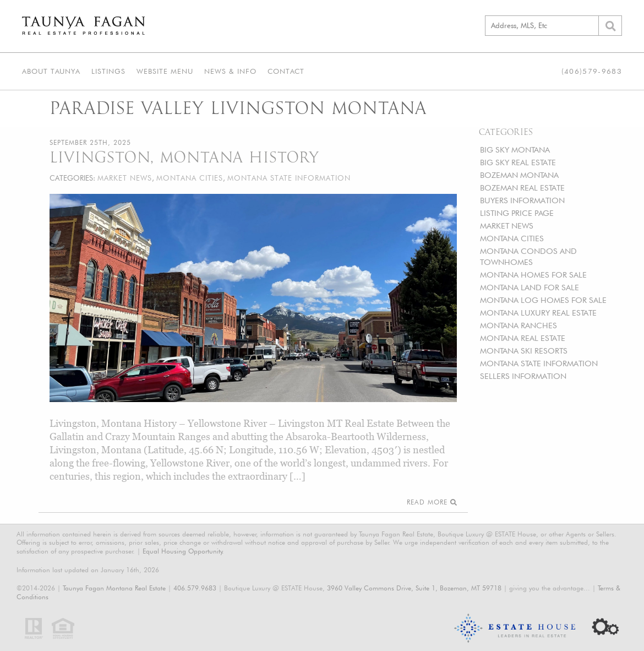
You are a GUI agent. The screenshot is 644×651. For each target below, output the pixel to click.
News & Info (230, 71)
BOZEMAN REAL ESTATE (522, 188)
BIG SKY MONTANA (515, 150)
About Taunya (51, 71)
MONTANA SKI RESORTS (524, 351)
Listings (108, 71)
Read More (432, 502)
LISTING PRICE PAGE (517, 213)
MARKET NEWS (507, 226)
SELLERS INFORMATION (523, 376)
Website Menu (165, 71)
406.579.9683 (195, 588)
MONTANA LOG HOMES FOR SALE (543, 300)
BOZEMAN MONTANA (519, 175)
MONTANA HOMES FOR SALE (533, 275)
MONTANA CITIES (512, 238)
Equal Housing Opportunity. (183, 551)
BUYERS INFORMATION (522, 200)
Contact (286, 71)
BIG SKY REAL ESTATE (518, 162)
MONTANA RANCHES (519, 325)
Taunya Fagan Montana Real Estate (114, 588)
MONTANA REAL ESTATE (523, 338)
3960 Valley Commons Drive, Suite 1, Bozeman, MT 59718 (414, 588)
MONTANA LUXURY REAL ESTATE (538, 313)
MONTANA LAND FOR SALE (530, 287)
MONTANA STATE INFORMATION (539, 363)
